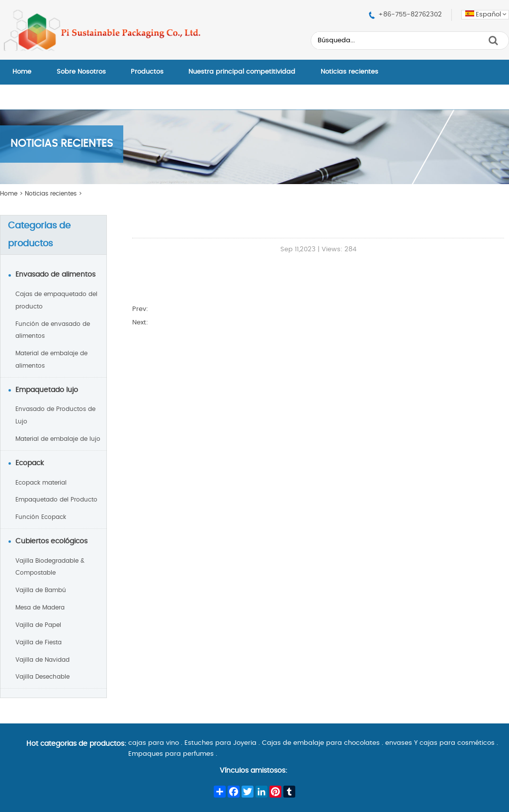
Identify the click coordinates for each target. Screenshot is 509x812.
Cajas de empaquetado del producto (56, 300)
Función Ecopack (41, 517)
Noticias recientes (349, 72)
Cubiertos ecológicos (51, 541)
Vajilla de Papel (38, 625)
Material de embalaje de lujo (58, 439)
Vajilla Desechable (42, 677)
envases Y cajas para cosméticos (440, 743)
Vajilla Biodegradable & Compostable (50, 567)
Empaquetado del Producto (56, 500)
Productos (147, 72)
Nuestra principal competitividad (242, 72)
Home (22, 72)
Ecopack (30, 463)
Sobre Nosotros (81, 72)
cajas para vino (154, 743)
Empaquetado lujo (47, 390)
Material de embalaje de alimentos (51, 359)
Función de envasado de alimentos (53, 330)
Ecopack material (41, 483)
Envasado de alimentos (55, 275)
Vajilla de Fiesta (39, 642)
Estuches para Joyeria (220, 743)
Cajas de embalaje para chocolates (321, 743)
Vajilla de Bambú (41, 590)
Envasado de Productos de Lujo (55, 415)
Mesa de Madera (40, 608)
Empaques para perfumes (171, 754)
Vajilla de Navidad (42, 660)
